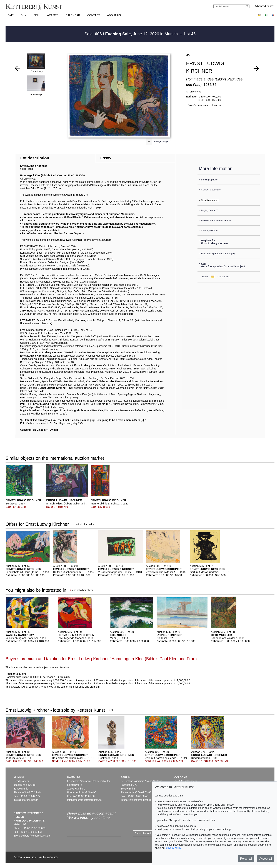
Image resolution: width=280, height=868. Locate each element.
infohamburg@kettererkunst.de (84, 800)
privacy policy (173, 848)
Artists (53, 15)
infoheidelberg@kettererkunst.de (32, 836)
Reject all (246, 859)
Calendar (73, 15)
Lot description (35, 158)
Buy (23, 15)
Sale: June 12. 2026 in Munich (132, 34)
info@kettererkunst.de (26, 800)
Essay (106, 158)
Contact (94, 15)
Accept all (266, 859)
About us (114, 15)
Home (10, 15)
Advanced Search (265, 6)
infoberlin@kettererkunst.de (136, 800)
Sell (37, 15)
